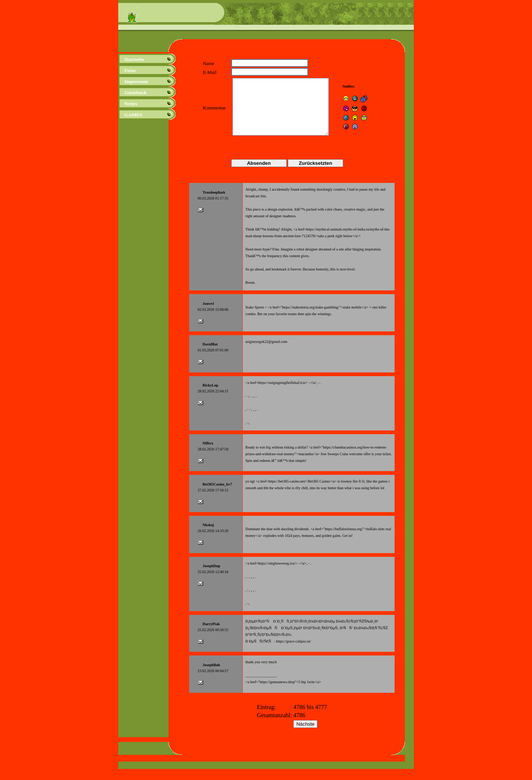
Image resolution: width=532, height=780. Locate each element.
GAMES (133, 115)
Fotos (130, 70)
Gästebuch (135, 93)
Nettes (131, 104)
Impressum (136, 81)
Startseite (134, 59)
